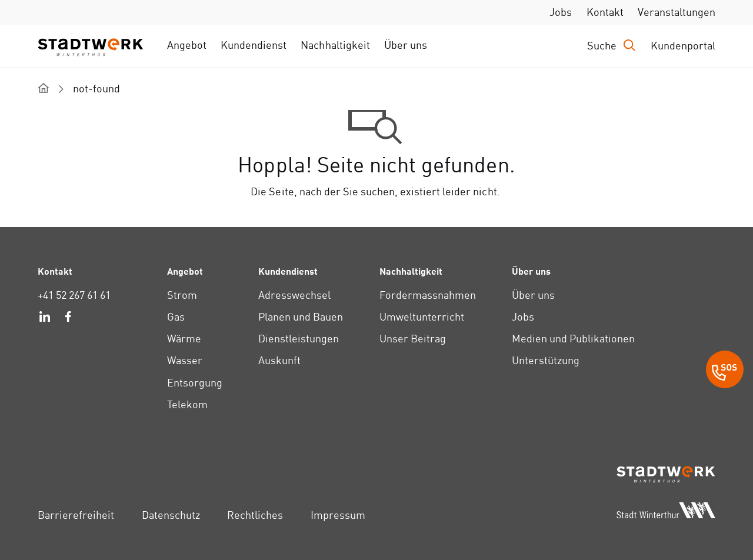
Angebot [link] (187, 45)
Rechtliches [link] (255, 515)
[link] (45, 318)
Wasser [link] (185, 360)
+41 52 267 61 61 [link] (74, 295)
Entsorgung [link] (195, 383)
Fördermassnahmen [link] (428, 295)
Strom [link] (182, 295)
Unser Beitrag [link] (413, 339)
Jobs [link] (561, 12)
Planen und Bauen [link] (301, 317)
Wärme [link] (184, 339)
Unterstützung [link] (546, 360)
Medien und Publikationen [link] (574, 339)
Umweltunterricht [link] (422, 317)
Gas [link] (176, 317)
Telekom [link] (187, 404)
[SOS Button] (725, 371)
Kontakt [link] (605, 12)
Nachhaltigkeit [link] (335, 45)
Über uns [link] (406, 45)
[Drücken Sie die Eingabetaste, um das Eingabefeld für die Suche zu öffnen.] (612, 46)
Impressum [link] (338, 515)
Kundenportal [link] (683, 46)
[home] (44, 88)
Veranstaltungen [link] (677, 12)
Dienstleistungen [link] (299, 339)
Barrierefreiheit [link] (76, 515)
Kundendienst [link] (254, 45)
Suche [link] (602, 46)
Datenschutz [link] (171, 515)
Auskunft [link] (279, 360)
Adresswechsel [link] (294, 295)
